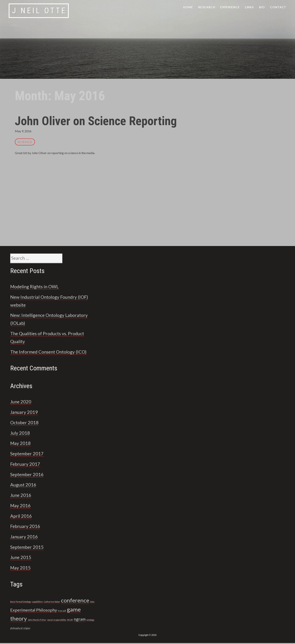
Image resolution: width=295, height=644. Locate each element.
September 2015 (28, 548)
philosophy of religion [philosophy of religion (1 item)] (20, 629)
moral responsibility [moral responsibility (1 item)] (57, 621)
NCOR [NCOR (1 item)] (70, 621)
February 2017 (26, 465)
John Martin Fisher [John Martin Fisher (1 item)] (37, 621)
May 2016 (21, 506)
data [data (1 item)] (92, 603)
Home (188, 7)
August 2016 (24, 486)
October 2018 (26, 423)
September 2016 (28, 475)
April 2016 (22, 517)
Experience (230, 7)
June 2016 (22, 496)
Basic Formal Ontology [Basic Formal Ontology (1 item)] (21, 603)
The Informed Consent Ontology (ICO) (52, 353)
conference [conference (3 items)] (75, 601)
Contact (278, 7)
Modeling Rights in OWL (37, 287)
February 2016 (26, 527)
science (25, 142)
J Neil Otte (39, 11)
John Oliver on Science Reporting (101, 121)
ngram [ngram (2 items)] (80, 620)
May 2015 (21, 569)
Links (250, 7)
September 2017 (28, 454)
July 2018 (21, 434)
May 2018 (21, 444)
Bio (262, 7)
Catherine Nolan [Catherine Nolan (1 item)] (52, 603)
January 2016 (25, 537)
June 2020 (22, 403)
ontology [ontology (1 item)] (90, 621)
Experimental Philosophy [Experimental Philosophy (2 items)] (34, 611)
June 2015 (22, 558)
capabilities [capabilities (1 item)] (37, 603)
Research (207, 7)
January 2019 (25, 413)
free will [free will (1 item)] (62, 612)
